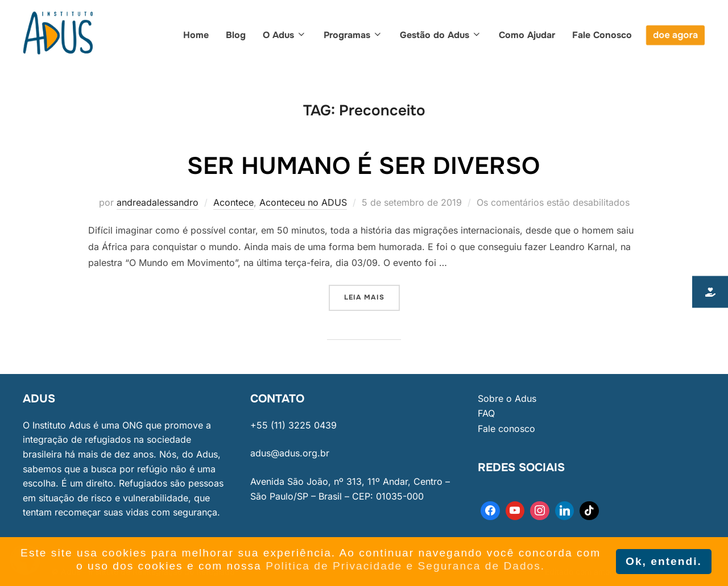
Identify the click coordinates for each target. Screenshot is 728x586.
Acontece (233, 202)
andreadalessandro (158, 202)
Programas (353, 35)
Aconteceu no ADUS (303, 202)
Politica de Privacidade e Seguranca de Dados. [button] (405, 566)
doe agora (675, 35)
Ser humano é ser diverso (363, 166)
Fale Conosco (602, 35)
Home (196, 35)
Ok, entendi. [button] (664, 561)
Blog (236, 35)
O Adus (285, 35)
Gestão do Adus (441, 35)
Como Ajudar (527, 35)
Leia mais (372, 293)
